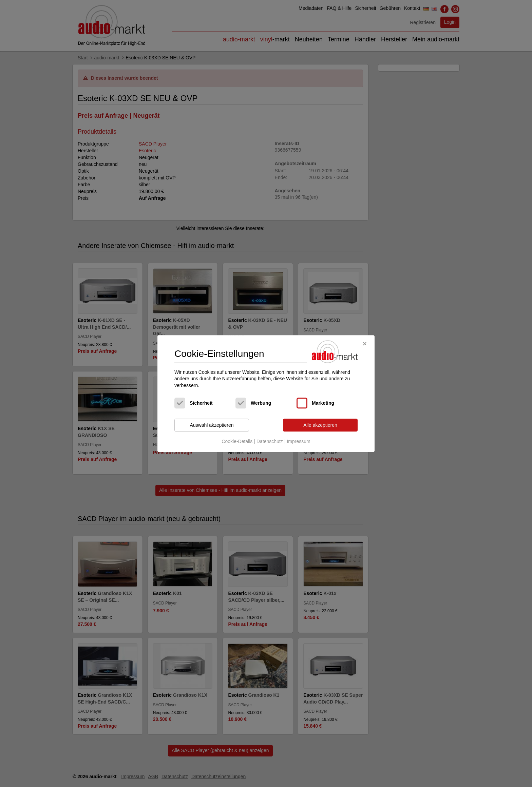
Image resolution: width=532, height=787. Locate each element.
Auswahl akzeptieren (212, 425)
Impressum (298, 441)
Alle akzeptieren (320, 425)
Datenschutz (270, 441)
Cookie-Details (237, 441)
